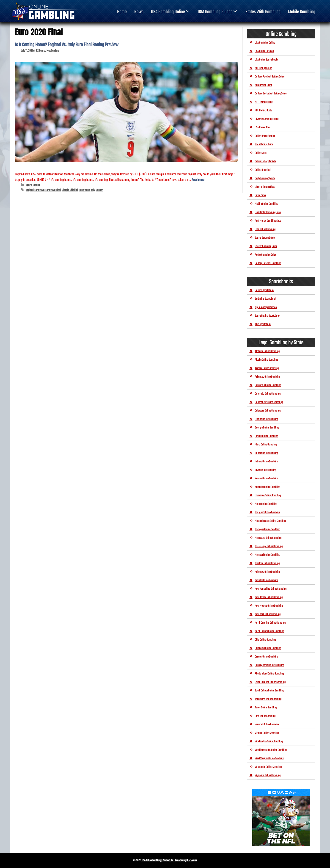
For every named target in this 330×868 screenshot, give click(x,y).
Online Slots (261, 153)
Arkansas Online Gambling (268, 377)
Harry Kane (84, 190)
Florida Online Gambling (267, 419)
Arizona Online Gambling (267, 368)
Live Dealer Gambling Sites (268, 212)
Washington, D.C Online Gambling (271, 750)
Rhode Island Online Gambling (269, 674)
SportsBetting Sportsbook (267, 316)
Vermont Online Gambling (267, 725)
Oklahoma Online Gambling (268, 648)
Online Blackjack (263, 170)
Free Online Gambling (265, 229)
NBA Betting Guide (264, 85)
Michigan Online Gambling (267, 529)
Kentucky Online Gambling (267, 487)
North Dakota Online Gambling (269, 631)
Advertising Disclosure (186, 861)
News (139, 12)
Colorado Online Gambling (268, 394)
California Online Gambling (268, 385)
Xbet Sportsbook (263, 324)
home (122, 12)
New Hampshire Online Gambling (271, 589)
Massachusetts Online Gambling (270, 521)
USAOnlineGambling (151, 861)
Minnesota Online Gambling (268, 538)
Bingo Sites (260, 195)
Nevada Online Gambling (267, 580)
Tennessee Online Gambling (268, 699)
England (30, 190)
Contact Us (168, 861)
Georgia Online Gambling (267, 428)
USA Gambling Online (171, 12)
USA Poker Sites (263, 128)
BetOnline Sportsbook (265, 299)
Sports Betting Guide (265, 238)
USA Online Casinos (264, 51)
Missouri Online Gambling (267, 555)
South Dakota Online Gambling (269, 691)
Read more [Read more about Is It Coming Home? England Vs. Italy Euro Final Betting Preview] (198, 180)
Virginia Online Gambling (267, 733)
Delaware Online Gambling (268, 411)
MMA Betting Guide (264, 145)
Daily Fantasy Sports (265, 178)
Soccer (99, 190)
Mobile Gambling (302, 12)
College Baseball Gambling (268, 263)
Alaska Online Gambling (266, 360)
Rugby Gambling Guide (266, 255)
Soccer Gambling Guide (266, 246)
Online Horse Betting (265, 136)
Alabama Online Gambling (267, 351)
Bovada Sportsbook (264, 290)
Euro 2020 (39, 190)
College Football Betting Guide (270, 77)
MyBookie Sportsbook (266, 307)
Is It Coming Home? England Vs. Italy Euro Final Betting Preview (67, 45)
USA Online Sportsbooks (267, 60)
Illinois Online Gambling (267, 453)
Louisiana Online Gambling (268, 496)
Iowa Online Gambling (265, 470)
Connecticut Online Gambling (269, 402)
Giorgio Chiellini (70, 190)
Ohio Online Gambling (265, 640)
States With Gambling (263, 12)
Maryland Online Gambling (268, 513)
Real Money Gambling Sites (268, 221)
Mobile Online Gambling (266, 204)
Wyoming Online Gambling (268, 775)
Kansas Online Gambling (267, 479)
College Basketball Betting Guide (271, 94)
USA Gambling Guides (218, 12)
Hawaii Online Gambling (266, 436)
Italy (93, 190)
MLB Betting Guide (264, 102)
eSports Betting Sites (265, 187)
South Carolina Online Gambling (270, 682)
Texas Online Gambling (266, 708)
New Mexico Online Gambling (269, 606)
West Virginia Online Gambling (269, 759)
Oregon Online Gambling (267, 657)
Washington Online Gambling (269, 742)
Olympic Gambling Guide (267, 119)
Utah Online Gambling (265, 716)
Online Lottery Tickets (265, 162)
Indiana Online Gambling (267, 462)
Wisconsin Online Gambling (268, 767)
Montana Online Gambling (267, 563)
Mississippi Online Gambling (269, 546)
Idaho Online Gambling (266, 445)
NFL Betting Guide (263, 68)
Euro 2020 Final (53, 190)
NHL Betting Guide (263, 111)
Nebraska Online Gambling (268, 572)
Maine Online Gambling (266, 504)
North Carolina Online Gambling (270, 623)
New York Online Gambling (268, 614)
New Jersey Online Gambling (269, 597)
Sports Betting (33, 185)
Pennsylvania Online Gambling (269, 665)
